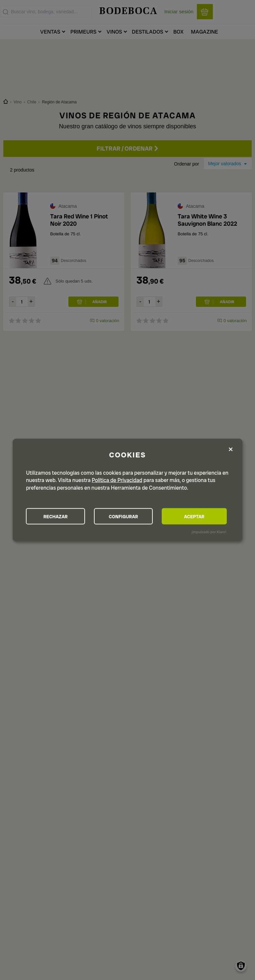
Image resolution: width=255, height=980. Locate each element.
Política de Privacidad (117, 480)
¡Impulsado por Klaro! (209, 532)
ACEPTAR (197, 516)
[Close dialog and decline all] (231, 449)
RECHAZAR (57, 516)
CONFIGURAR (127, 516)
